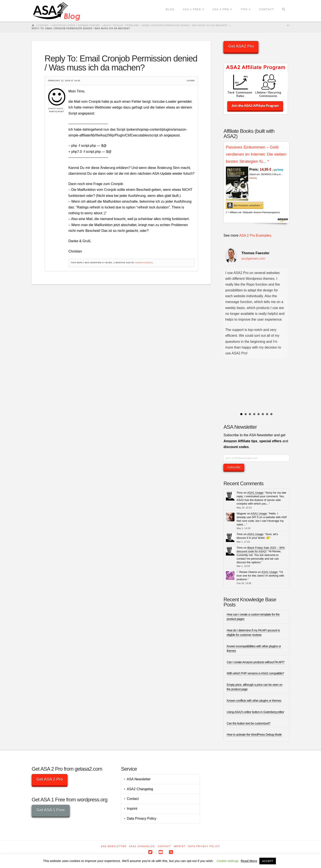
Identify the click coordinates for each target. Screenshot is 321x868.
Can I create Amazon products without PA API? (256, 662)
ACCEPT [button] (268, 861)
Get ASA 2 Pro (49, 779)
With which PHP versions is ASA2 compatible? (255, 673)
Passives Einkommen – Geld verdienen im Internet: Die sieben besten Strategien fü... (256, 154)
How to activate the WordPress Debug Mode (254, 735)
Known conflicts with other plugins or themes (254, 701)
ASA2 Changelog (140, 789)
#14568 (191, 81)
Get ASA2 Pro (241, 46)
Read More (249, 861)
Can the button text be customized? (249, 723)
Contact (133, 799)
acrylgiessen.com (253, 259)
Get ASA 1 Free (50, 810)
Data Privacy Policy (141, 818)
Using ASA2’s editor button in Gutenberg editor (256, 712)
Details (253, 178)
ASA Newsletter (139, 779)
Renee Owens (248, 572)
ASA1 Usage (255, 493)
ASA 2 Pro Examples (255, 235)
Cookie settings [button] (228, 861)
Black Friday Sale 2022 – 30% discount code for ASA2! (261, 550)
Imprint (132, 809)
